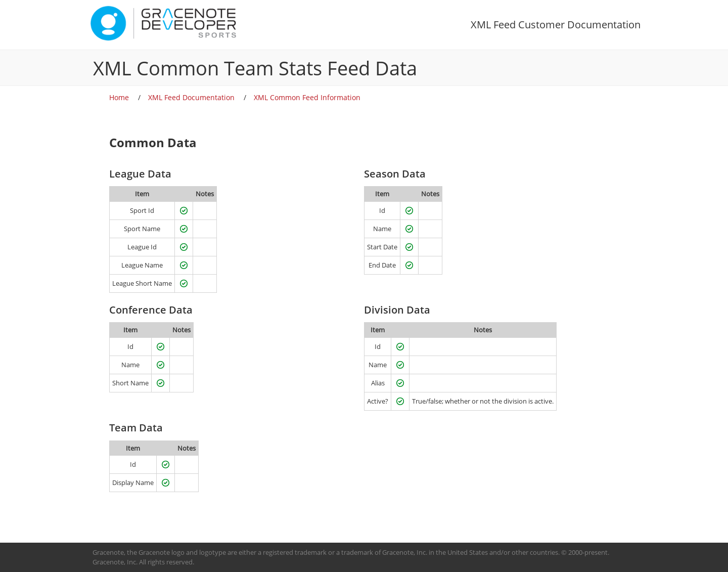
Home (119, 97)
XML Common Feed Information (307, 97)
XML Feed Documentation (191, 97)
